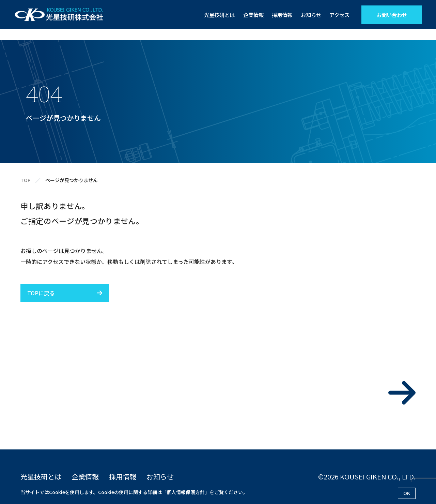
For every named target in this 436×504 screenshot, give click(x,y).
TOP (26, 180)
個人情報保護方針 (186, 492)
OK (407, 493)
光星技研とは (213, 15)
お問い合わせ (392, 15)
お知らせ (309, 15)
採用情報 (279, 15)
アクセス (339, 15)
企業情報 (249, 15)
